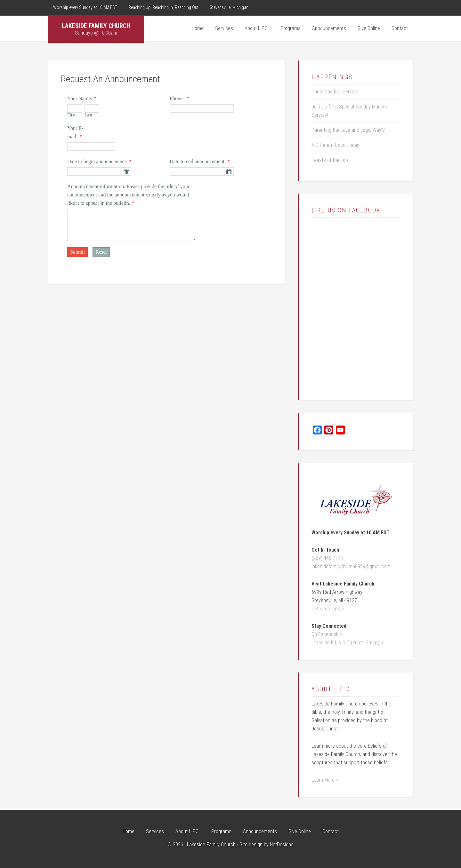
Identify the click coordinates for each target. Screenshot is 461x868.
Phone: (177, 98)
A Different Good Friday (335, 145)
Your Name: (80, 98)
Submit (77, 252)
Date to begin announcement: (97, 161)
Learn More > (325, 780)
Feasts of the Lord (331, 160)
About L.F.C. (332, 689)
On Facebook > (327, 634)
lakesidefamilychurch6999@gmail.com (351, 566)
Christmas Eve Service (335, 92)
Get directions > (328, 609)
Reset (101, 252)
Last (88, 115)
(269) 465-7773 (327, 558)
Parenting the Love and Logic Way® (348, 130)
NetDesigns (282, 844)
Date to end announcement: (198, 161)
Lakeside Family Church (96, 26)
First (71, 115)
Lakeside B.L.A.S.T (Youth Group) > (347, 643)
